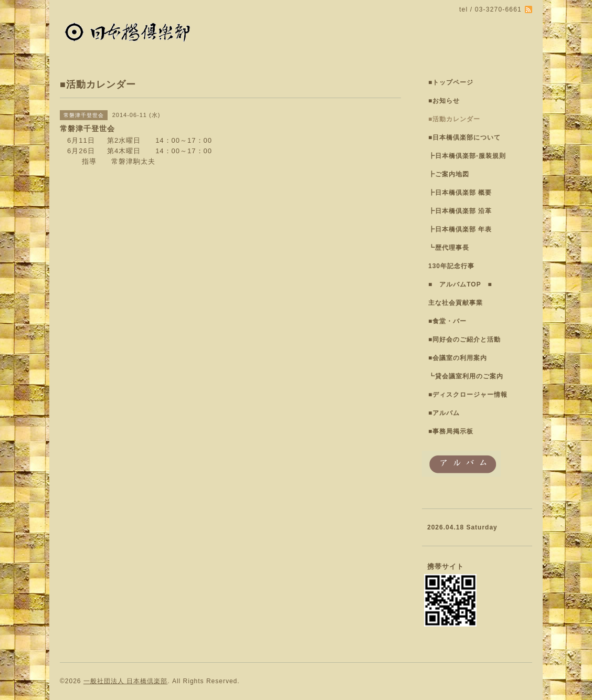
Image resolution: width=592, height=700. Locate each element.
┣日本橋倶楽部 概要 (460, 193)
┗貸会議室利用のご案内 (466, 376)
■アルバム (444, 413)
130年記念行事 (451, 266)
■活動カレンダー (454, 119)
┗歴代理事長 (449, 248)
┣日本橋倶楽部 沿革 (460, 211)
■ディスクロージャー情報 (468, 395)
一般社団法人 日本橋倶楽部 (125, 681)
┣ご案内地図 (449, 174)
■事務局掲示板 (451, 431)
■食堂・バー (447, 321)
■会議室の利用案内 (458, 358)
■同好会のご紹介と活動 (464, 340)
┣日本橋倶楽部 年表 (460, 229)
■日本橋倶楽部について (464, 137)
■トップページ (451, 82)
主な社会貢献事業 (456, 303)
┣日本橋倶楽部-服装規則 (467, 156)
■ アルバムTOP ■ (460, 284)
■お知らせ (444, 101)
